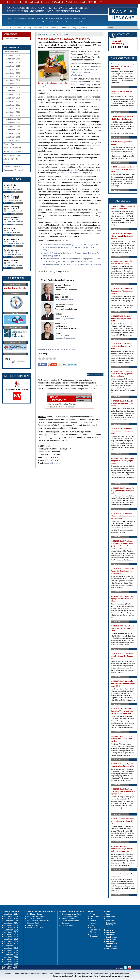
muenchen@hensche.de (15, 243)
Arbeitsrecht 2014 (13, 94)
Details (14, 192)
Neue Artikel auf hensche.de (38, 921)
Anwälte (84, 28)
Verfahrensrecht (68, 925)
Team (108, 919)
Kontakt (93, 923)
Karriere (93, 921)
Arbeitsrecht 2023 (13, 62)
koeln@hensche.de (13, 232)
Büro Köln (110, 942)
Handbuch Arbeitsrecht (36, 18)
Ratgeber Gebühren (57, 22)
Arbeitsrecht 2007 (14, 119)
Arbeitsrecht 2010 (13, 109)
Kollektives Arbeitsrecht (70, 921)
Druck (92, 919)
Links (92, 925)
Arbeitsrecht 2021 (13, 70)
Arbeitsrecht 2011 (13, 105)
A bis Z (93, 914)
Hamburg (28, 28)
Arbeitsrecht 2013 (13, 98)
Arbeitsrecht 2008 (13, 116)
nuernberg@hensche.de (15, 254)
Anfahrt (6, 192)
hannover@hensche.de (15, 222)
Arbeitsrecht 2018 (13, 80)
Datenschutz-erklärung (111, 924)
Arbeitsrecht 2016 (13, 87)
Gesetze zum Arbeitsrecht (54, 18)
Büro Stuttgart (111, 948)
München (55, 28)
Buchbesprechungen (35, 914)
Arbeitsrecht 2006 (13, 123)
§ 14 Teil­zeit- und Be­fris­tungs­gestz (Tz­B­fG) (74, 173)
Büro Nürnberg (112, 946)
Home (9, 18)
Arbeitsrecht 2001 (13, 141)
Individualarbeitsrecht (70, 916)
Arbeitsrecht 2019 (13, 77)
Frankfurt (18, 28)
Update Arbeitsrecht (11, 38)
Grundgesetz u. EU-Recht (71, 914)
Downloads (94, 916)
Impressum (110, 921)
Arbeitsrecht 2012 (13, 101)
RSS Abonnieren (95, 374)
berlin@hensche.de (13, 189)
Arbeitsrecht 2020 (13, 73)
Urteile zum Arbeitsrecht (72, 18)
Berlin (9, 28)
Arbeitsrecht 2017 (13, 84)
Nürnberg (65, 28)
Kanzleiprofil (78, 22)
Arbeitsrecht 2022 (13, 66)
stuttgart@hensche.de (14, 265)
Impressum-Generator (14, 22)
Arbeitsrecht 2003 (13, 133)
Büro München (112, 944)
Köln (47, 28)
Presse (85, 18)
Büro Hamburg (112, 937)
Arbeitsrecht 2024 (13, 59)
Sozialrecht (66, 923)
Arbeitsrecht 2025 (13, 55)
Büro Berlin (110, 932)
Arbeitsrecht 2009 (13, 112)
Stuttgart (75, 28)
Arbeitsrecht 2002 (13, 137)
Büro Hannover (112, 939)
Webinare (69, 22)
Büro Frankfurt (112, 935)
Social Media (95, 930)
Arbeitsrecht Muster (41, 22)
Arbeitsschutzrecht (69, 919)
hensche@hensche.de (64, 299)
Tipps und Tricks (10, 144)
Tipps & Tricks (28, 22)
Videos (6, 163)
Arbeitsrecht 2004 (13, 130)
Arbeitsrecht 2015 (13, 91)
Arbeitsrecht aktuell (20, 18)
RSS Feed (94, 928)
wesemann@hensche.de (65, 338)
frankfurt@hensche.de (14, 200)
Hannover (38, 28)
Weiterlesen (117, 87)
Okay (136, 972)
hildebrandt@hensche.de (65, 319)
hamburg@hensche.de (15, 211)
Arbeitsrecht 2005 (13, 126)
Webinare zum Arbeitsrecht (14, 170)
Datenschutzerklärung (119, 976)
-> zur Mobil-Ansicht (12, 47)
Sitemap (93, 932)
